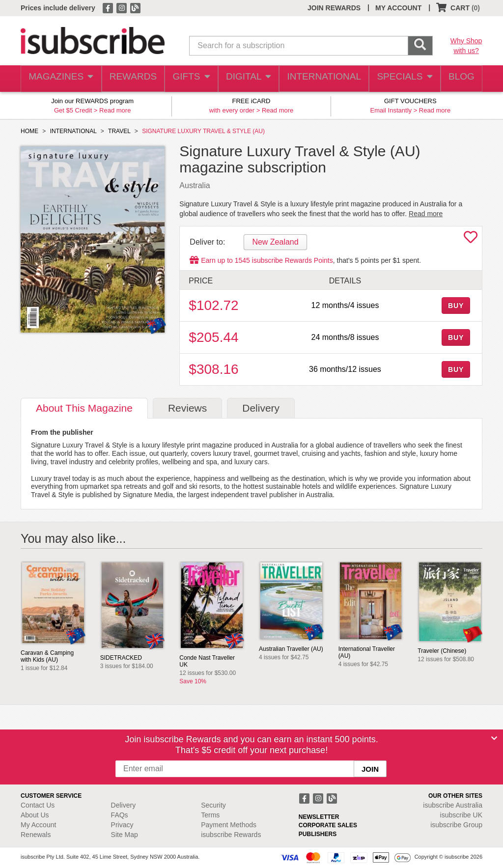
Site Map (125, 835)
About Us (35, 815)
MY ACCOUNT (398, 8)
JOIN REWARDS (334, 8)
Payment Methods (229, 825)
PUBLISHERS (318, 834)
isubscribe (453, 805)
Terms (210, 815)
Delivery (124, 805)
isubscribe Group (456, 825)
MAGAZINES (60, 79)
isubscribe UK (461, 815)
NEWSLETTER (319, 817)
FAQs (120, 815)
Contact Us (38, 805)
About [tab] (84, 408)
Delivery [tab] (261, 408)
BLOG (459, 79)
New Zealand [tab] (275, 242)
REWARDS (131, 79)
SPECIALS (401, 79)
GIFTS (190, 79)
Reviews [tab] (187, 408)
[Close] (494, 738)
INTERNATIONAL (323, 79)
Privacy (122, 825)
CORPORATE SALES (328, 825)
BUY (456, 306)
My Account (38, 825)
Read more (115, 110)
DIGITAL (249, 79)
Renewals (36, 835)
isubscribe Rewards (231, 835)
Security (213, 805)
